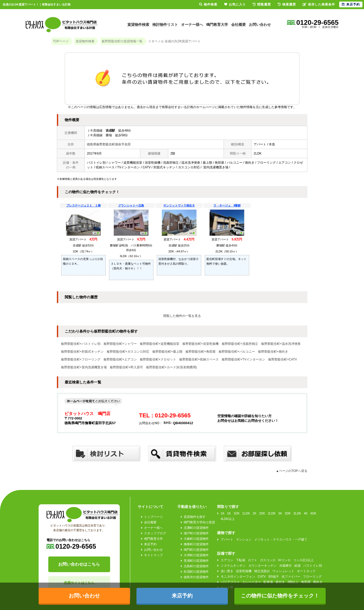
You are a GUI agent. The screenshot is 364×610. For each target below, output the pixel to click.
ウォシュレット (283, 571)
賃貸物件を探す (195, 517)
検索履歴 (287, 4)
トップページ (153, 517)
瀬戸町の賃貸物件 (196, 533)
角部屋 (306, 582)
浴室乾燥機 (244, 571)
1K (223, 513)
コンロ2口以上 (304, 560)
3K (280, 513)
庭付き (280, 582)
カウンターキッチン (262, 566)
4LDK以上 (228, 519)
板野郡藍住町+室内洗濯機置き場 (84, 367)
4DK (313, 513)
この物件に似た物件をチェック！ (280, 596)
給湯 (297, 566)
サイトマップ (153, 555)
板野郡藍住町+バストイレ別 (81, 344)
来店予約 (150, 544)
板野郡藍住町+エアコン (120, 359)
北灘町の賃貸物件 (196, 528)
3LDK (297, 513)
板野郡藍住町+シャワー (120, 344)
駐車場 (268, 582)
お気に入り (235, 4)
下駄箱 (241, 560)
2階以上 (293, 582)
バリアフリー (230, 582)
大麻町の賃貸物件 (196, 539)
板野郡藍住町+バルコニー (237, 352)
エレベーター (252, 582)
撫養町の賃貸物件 (196, 544)
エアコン (227, 560)
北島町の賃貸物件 (196, 566)
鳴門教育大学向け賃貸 (199, 522)
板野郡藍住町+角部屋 (201, 352)
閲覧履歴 (262, 4)
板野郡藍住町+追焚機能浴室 (160, 344)
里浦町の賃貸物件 (196, 561)
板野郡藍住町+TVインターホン (243, 359)
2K (255, 513)
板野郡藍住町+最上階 (167, 352)
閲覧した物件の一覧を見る (182, 316)
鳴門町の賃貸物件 (196, 550)
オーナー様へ (192, 25)
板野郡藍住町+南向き (273, 352)
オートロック (306, 571)
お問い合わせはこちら (79, 564)
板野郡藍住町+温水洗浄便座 (281, 344)
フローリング (312, 577)
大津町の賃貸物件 (196, 555)
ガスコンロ (268, 560)
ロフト (253, 560)
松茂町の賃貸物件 (196, 572)
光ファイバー (291, 577)
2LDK (272, 513)
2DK (262, 513)
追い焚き (227, 571)
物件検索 (208, 4)
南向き (318, 582)
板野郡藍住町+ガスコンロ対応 (128, 352)
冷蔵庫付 (285, 566)
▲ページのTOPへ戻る (291, 471)
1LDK (246, 513)
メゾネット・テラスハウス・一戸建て (281, 540)
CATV (262, 577)
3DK (288, 513)
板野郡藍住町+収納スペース (199, 359)
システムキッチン (233, 566)
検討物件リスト (165, 25)
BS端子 (274, 577)
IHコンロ (284, 560)
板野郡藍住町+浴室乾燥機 (201, 344)
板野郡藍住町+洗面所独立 (240, 344)
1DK (237, 513)
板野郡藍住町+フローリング (81, 359)
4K (306, 513)
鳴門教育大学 (217, 25)
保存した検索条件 (319, 4)
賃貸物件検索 (138, 25)
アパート (227, 540)
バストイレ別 (313, 566)
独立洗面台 (262, 571)
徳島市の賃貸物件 (196, 577)
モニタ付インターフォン (238, 577)
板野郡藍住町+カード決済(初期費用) (172, 367)
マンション (244, 540)
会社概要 (238, 25)
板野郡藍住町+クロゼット (158, 359)
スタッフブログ (155, 533)
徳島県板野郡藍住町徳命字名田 (109, 144)
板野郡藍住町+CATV (283, 359)
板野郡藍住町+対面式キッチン (82, 352)
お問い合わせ (260, 25)
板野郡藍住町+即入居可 (126, 367)
